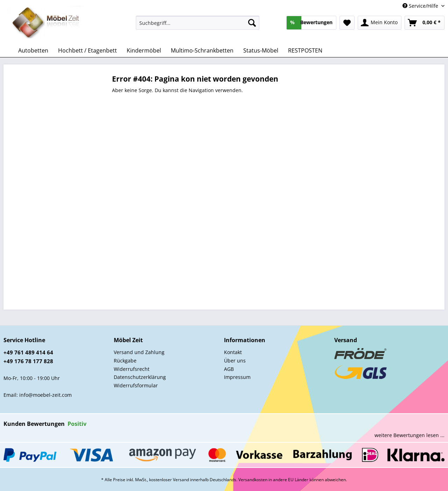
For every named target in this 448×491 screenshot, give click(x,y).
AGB (229, 369)
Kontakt (233, 352)
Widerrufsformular (136, 385)
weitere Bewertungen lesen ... (409, 435)
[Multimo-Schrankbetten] (202, 50)
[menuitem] (198, 26)
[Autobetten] (33, 50)
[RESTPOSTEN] (305, 50)
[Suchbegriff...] (198, 23)
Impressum (237, 377)
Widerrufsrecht (132, 369)
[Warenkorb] (425, 23)
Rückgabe (125, 361)
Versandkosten (253, 480)
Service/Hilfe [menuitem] (421, 6)
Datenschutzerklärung (140, 377)
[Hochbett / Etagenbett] (87, 50)
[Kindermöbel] (144, 50)
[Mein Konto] (380, 23)
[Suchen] (252, 23)
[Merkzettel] (347, 23)
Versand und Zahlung (139, 352)
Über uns (235, 361)
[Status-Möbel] (261, 50)
